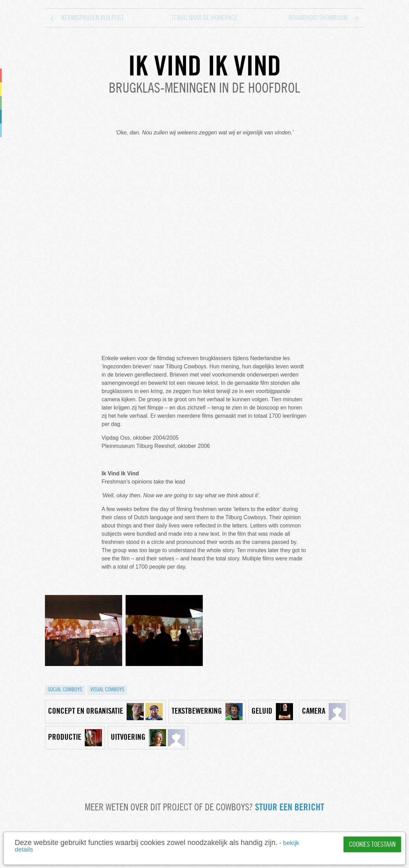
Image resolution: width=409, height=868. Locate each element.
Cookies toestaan (372, 844)
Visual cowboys (107, 689)
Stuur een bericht (290, 807)
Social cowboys (65, 689)
